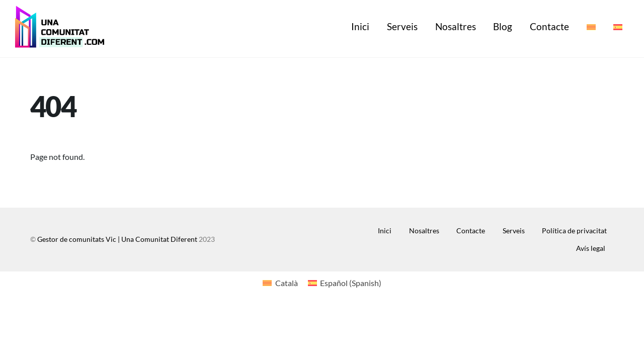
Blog (503, 26)
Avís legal (591, 248)
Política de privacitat (574, 231)
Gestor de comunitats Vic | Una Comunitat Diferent (117, 239)
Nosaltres (456, 26)
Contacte (549, 26)
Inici (360, 26)
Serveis (402, 26)
